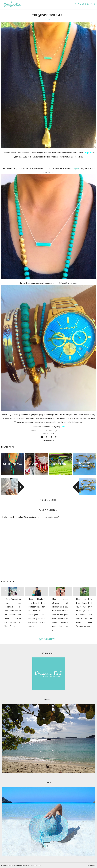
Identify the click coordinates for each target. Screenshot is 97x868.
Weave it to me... (37, 464)
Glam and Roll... (60, 464)
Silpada (76, 168)
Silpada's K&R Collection (84, 464)
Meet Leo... (84, 591)
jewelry (46, 440)
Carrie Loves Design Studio (31, 865)
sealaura (9, 865)
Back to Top (92, 865)
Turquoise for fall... (13, 464)
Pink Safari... (36, 591)
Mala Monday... (60, 591)
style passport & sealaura (13, 591)
